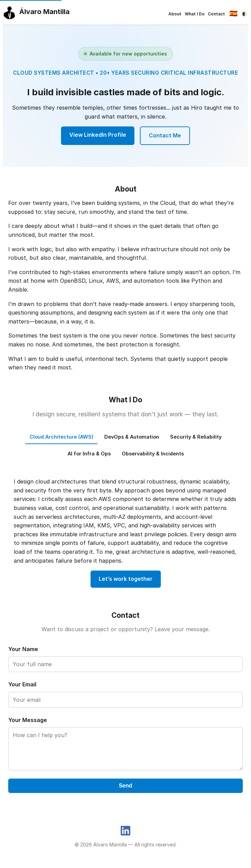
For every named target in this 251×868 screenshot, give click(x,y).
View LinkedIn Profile (98, 135)
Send (125, 786)
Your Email (22, 684)
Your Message (28, 720)
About (175, 14)
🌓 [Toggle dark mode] (245, 14)
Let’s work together (126, 579)
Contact (216, 14)
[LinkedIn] (125, 830)
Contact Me (165, 135)
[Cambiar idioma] (234, 14)
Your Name (23, 649)
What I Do (195, 14)
